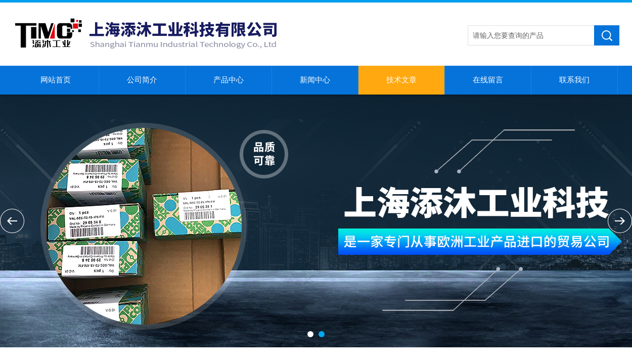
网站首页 (56, 80)
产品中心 (229, 80)
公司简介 (142, 80)
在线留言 (488, 80)
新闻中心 (315, 80)
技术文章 (401, 80)
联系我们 (574, 80)
